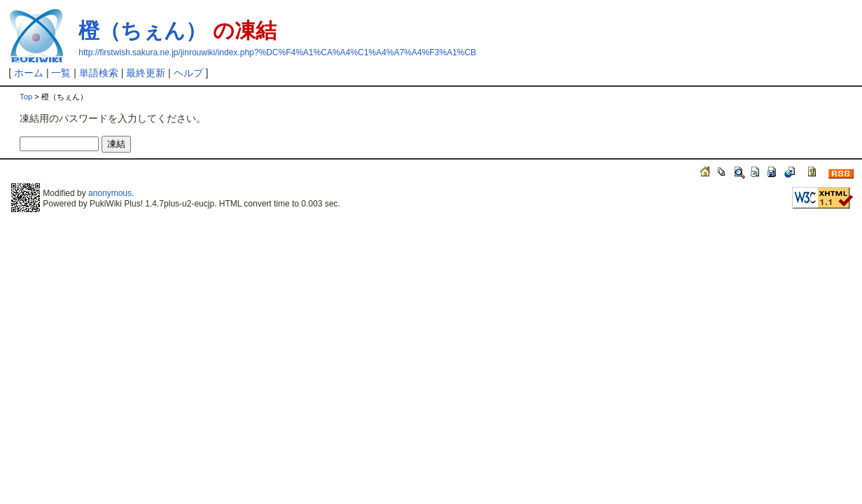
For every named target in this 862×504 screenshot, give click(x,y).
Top (26, 97)
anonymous (110, 193)
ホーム (29, 73)
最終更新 (146, 73)
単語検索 (99, 73)
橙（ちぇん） (142, 30)
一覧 (61, 73)
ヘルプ (188, 73)
